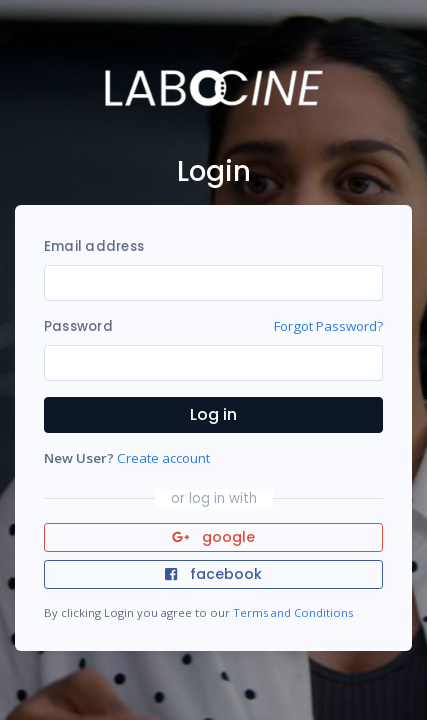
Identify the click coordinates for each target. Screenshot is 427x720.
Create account (163, 458)
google (213, 537)
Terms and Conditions (293, 612)
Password (78, 326)
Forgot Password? (328, 326)
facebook (213, 574)
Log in (213, 414)
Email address (94, 246)
